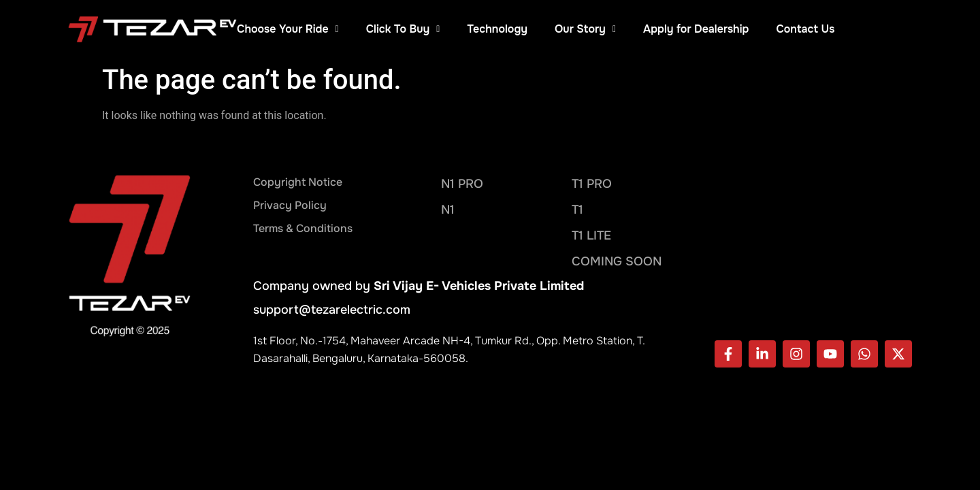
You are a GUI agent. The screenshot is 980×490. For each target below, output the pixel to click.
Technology (575, 29)
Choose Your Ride (365, 29)
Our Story (663, 29)
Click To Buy (480, 29)
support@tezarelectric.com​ (332, 310)
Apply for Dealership (773, 29)
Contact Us (883, 29)
